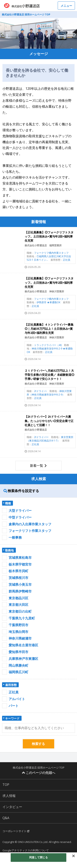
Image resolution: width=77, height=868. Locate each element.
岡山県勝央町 (18, 665)
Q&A (6, 818)
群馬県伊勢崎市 (20, 591)
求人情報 (9, 796)
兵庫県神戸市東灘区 (23, 659)
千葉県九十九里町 (22, 618)
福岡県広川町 (18, 672)
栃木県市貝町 (18, 571)
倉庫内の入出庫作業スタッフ (30, 524)
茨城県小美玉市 (20, 584)
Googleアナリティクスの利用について (26, 850)
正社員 (14, 692)
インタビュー (12, 807)
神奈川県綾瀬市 (20, 638)
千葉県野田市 (18, 625)
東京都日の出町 (20, 611)
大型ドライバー (20, 511)
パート (14, 706)
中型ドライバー (20, 517)
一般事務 (15, 537)
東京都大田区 (18, 605)
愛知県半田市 (18, 652)
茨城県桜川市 (18, 578)
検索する (38, 744)
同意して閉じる (39, 857)
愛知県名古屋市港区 (23, 645)
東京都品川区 (18, 598)
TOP (6, 785)
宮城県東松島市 (20, 558)
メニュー (66, 6)
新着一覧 (37, 466)
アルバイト (17, 699)
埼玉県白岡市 (18, 632)
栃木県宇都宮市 (20, 564)
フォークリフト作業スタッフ (30, 531)
